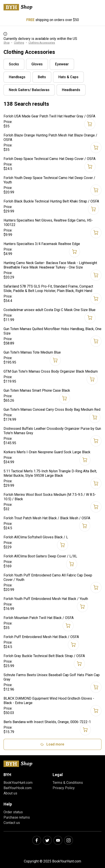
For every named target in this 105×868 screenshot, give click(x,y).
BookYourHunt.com (18, 783)
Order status (13, 812)
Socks (14, 64)
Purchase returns (17, 817)
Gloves (37, 64)
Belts (42, 77)
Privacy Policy (64, 788)
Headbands (71, 90)
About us (10, 793)
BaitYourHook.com (18, 788)
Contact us (12, 823)
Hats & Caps (68, 77)
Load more (52, 744)
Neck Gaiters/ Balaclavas (29, 90)
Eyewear (62, 64)
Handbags (17, 77)
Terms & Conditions (68, 783)
